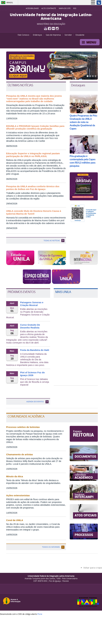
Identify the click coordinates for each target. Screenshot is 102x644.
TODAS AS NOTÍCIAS (52, 240)
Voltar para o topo (93, 568)
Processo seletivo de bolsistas (23, 427)
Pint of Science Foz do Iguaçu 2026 (32, 374)
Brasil (10, 3)
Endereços (37, 35)
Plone (40, 614)
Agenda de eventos (35, 402)
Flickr (53, 28)
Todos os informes (51, 547)
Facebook (50, 28)
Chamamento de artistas (20, 454)
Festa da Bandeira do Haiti (35, 350)
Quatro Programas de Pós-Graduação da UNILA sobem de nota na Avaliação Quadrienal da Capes (84, 122)
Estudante (80, 35)
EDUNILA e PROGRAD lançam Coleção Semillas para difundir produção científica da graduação (35, 127)
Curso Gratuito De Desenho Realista (30, 326)
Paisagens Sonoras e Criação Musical (32, 304)
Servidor (68, 35)
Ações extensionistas (18, 495)
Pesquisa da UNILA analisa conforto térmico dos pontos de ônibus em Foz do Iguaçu (33, 188)
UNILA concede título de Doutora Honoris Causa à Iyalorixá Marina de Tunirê (34, 212)
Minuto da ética (15, 476)
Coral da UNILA (15, 520)
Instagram (57, 28)
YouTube (46, 28)
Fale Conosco (23, 35)
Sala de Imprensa (53, 35)
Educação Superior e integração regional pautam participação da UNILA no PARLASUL (33, 155)
